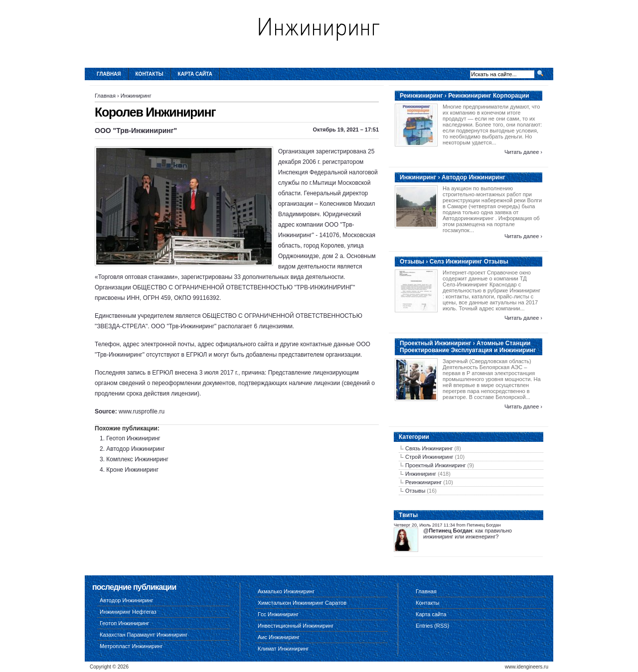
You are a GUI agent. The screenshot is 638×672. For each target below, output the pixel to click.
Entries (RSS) (432, 626)
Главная (109, 74)
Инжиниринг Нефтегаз (128, 612)
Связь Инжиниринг (429, 448)
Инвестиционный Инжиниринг (296, 626)
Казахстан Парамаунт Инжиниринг (144, 635)
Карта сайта (195, 74)
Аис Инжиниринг (279, 637)
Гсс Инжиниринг (278, 614)
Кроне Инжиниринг (132, 470)
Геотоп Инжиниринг (133, 438)
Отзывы (415, 491)
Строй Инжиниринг (429, 457)
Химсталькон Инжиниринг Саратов (302, 603)
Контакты (150, 74)
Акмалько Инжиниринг (286, 591)
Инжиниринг (136, 96)
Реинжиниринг (423, 482)
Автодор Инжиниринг (135, 449)
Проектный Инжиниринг (435, 465)
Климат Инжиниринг (283, 649)
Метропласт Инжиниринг (131, 646)
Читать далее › (523, 152)
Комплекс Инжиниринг (137, 459)
